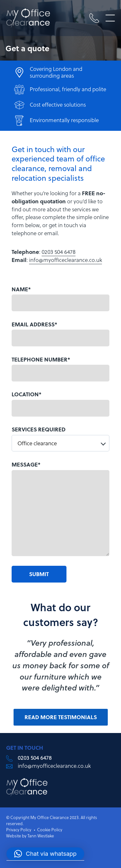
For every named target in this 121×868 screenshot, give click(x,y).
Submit (39, 574)
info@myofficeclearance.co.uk (66, 260)
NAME (21, 289)
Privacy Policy (19, 830)
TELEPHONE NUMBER (41, 359)
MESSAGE (26, 464)
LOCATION (27, 394)
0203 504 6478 (59, 252)
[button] (45, 854)
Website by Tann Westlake (30, 836)
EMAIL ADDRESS (35, 324)
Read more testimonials (61, 717)
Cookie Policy (50, 830)
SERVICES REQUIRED (39, 429)
